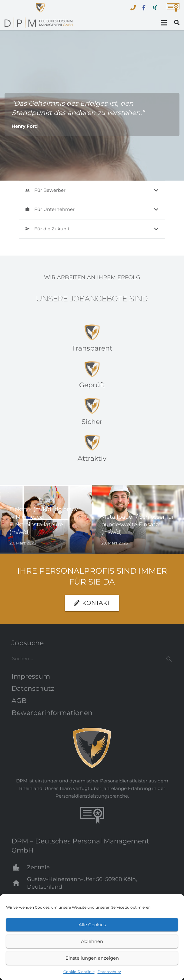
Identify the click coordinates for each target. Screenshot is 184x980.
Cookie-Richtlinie (79, 972)
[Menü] (164, 23)
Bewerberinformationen (52, 713)
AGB (19, 701)
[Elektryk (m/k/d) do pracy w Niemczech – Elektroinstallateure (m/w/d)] (46, 519)
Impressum (31, 676)
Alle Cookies (92, 925)
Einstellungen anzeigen (92, 958)
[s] (92, 659)
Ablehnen (92, 941)
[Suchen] (167, 659)
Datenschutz (109, 972)
